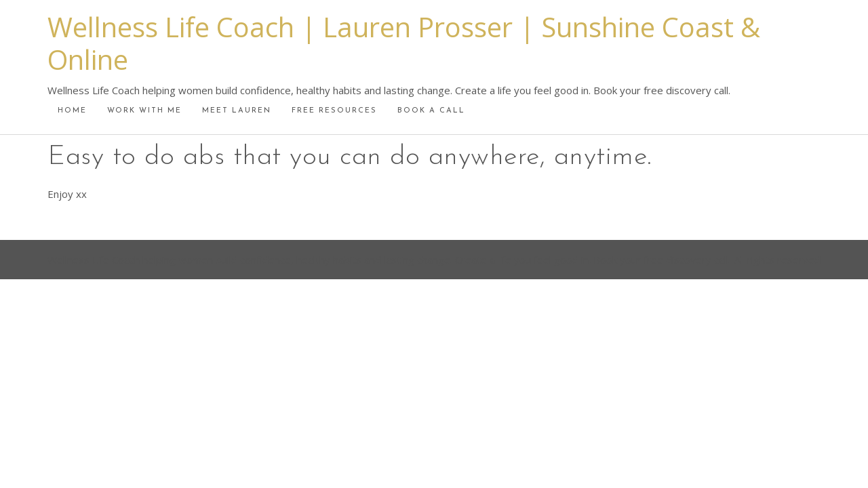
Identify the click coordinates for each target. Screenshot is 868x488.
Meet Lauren (237, 111)
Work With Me (144, 111)
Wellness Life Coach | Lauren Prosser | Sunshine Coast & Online (404, 43)
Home (72, 111)
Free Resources (334, 111)
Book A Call (431, 111)
